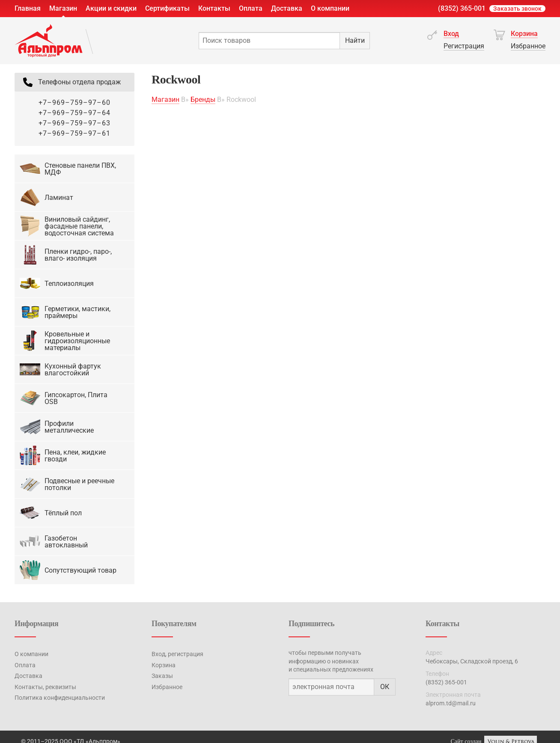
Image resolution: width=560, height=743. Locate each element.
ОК (385, 687)
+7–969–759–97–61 (74, 133)
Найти (355, 40)
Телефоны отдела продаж (71, 82)
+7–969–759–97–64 (74, 113)
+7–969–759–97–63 (74, 123)
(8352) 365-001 (462, 8)
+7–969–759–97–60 (74, 103)
